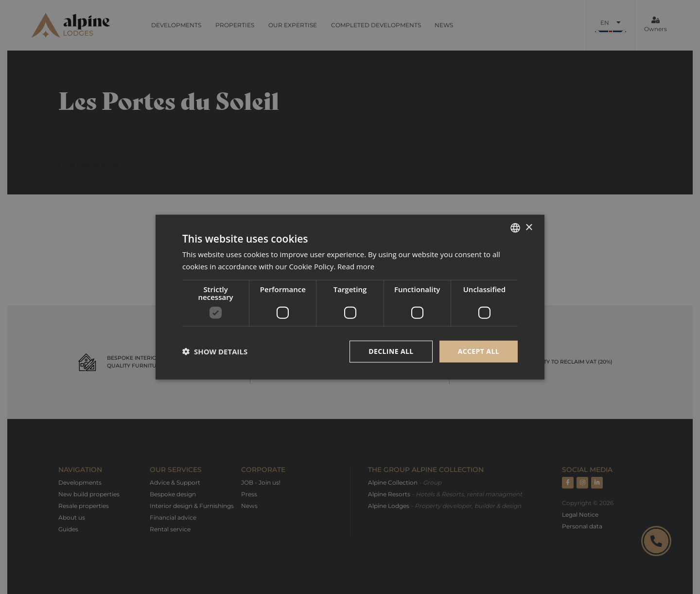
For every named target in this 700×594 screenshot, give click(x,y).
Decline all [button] (391, 351)
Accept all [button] (479, 351)
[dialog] (350, 297)
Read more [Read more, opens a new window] (356, 266)
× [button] (529, 227)
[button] (215, 351)
